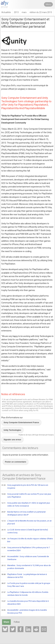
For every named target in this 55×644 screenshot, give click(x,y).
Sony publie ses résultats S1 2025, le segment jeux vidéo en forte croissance (26, 504)
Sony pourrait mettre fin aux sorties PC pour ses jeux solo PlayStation (26, 495)
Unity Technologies (12, 430)
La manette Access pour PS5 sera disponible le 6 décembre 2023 (25, 603)
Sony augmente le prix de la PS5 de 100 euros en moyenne (25, 487)
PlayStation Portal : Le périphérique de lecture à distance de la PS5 (24, 576)
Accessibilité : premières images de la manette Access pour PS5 (24, 611)
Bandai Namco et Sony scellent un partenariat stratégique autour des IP (24, 513)
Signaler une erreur (12, 440)
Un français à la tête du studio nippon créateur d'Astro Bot (27, 540)
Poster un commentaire (16, 462)
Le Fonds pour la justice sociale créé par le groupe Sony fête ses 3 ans (26, 585)
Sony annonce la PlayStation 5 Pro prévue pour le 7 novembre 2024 (26, 549)
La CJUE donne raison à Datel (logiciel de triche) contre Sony (25, 531)
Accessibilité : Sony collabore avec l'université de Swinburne (25, 558)
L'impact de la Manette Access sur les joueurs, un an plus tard (27, 522)
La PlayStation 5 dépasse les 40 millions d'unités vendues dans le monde (25, 594)
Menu (48, 4)
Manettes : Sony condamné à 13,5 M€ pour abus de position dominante (26, 567)
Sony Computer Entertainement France (21, 422)
